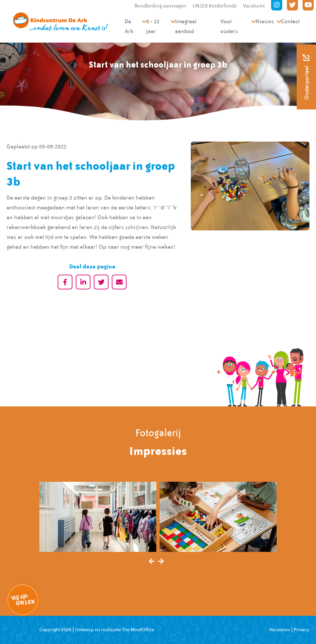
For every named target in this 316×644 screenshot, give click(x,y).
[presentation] (152, 562)
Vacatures (254, 6)
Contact (290, 21)
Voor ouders (229, 26)
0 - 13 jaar (153, 26)
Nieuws (265, 21)
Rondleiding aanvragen (160, 6)
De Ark (129, 26)
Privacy (302, 630)
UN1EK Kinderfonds (215, 6)
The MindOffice (138, 630)
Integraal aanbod (186, 26)
